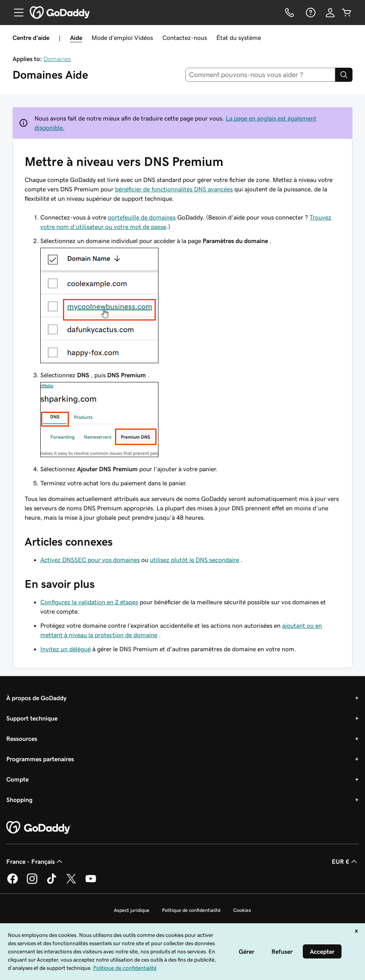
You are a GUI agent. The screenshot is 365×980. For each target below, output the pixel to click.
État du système (239, 38)
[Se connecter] (330, 13)
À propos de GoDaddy (36, 698)
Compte (17, 779)
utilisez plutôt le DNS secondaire (194, 560)
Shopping (19, 800)
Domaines (57, 59)
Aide (76, 38)
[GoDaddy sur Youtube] (91, 883)
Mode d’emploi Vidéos (122, 38)
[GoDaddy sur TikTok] (52, 883)
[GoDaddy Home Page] (39, 828)
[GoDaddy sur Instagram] (32, 883)
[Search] (344, 75)
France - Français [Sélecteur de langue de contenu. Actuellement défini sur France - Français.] (35, 861)
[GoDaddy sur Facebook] (13, 883)
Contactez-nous (185, 38)
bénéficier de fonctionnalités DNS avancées (174, 189)
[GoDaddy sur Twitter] (71, 883)
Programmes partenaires (40, 759)
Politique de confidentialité (191, 910)
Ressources (22, 739)
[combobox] (260, 75)
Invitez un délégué (66, 649)
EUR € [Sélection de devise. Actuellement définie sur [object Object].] (345, 861)
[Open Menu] (16, 13)
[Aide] (310, 13)
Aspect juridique (132, 910)
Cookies (242, 910)
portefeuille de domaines (142, 217)
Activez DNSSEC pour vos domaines (90, 560)
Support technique (32, 718)
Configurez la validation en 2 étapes (89, 602)
